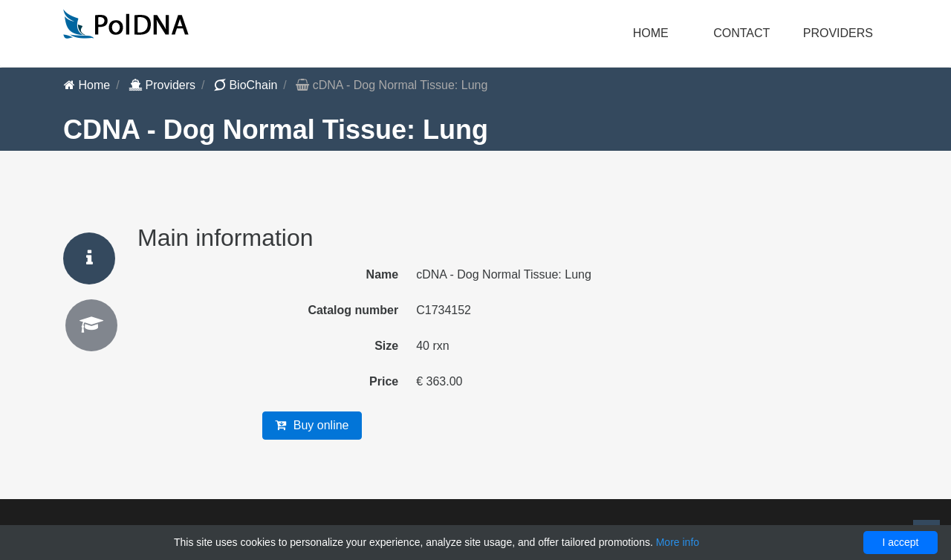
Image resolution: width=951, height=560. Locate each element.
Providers (162, 85)
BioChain (246, 85)
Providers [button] (838, 33)
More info (678, 542)
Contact (741, 33)
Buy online (312, 425)
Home (651, 33)
